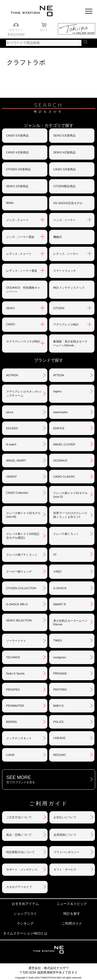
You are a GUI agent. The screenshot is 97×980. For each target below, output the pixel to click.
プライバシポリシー (66, 852)
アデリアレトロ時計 (66, 324)
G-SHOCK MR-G (17, 604)
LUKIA (10, 755)
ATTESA (59, 375)
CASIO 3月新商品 (65, 169)
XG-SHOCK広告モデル (68, 203)
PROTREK (60, 690)
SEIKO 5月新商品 (65, 135)
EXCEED (12, 428)
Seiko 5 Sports (16, 673)
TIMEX (58, 640)
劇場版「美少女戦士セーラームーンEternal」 (70, 343)
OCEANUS (60, 460)
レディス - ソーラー (66, 254)
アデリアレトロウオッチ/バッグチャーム (24, 394)
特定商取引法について (20, 852)
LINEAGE (59, 738)
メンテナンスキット (19, 738)
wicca (10, 412)
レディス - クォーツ (19, 254)
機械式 (58, 237)
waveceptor (61, 412)
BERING (12, 722)
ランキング (25, 923)
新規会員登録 (16, 34)
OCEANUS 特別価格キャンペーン (23, 290)
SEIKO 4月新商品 (65, 152)
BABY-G (59, 706)
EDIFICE (59, 428)
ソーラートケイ (16, 641)
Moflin (10, 203)
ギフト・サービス (65, 869)
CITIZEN (59, 308)
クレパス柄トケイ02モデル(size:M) (23, 515)
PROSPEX (13, 690)
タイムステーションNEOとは (25, 933)
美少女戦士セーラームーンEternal (70, 622)
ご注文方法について (19, 817)
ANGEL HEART (16, 460)
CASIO (11, 324)
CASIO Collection (17, 493)
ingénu (58, 391)
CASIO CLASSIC (64, 477)
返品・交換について (19, 835)
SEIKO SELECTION (19, 620)
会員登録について (65, 835)
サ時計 (58, 572)
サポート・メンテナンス (22, 869)
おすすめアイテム (25, 904)
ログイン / (16, 30)
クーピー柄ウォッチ (19, 572)
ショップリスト (25, 914)
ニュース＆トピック (72, 904)
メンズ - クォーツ (17, 220)
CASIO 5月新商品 (17, 135)
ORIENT (12, 477)
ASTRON (12, 375)
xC (55, 554)
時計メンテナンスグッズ (69, 288)
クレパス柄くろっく (66, 534)
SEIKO (11, 308)
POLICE (58, 722)
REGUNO (59, 755)
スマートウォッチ (65, 271)
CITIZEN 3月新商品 (19, 169)
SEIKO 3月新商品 (17, 186)
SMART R (60, 604)
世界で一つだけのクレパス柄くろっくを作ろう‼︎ (70, 515)
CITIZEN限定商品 (65, 186)
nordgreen (60, 657)
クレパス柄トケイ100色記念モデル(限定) (23, 536)
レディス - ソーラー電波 (22, 271)
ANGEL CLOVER (64, 444)
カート (44, 30)
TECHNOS (13, 657)
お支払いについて (65, 817)
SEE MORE (51, 780)
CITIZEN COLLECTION (21, 588)
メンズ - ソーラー (65, 220)
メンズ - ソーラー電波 (20, 237)
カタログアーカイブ (19, 887)
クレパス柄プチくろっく (22, 555)
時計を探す (72, 914)
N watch (11, 444)
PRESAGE (60, 673)
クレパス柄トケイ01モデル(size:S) (70, 495)
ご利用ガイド (72, 923)
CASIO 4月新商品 (17, 152)
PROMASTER (15, 706)
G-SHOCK (60, 588)
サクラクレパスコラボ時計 (23, 341)
